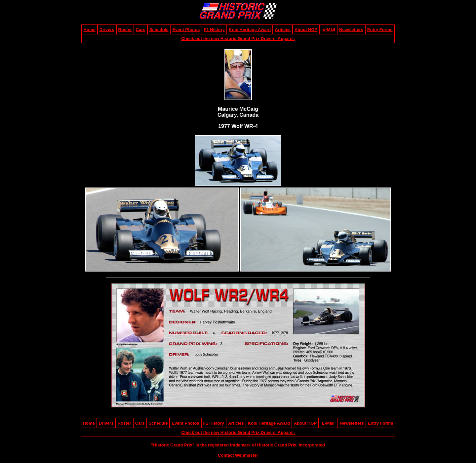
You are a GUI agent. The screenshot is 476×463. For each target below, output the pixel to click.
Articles (283, 30)
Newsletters (351, 30)
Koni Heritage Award (250, 30)
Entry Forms (380, 30)
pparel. (288, 39)
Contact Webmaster (238, 455)
